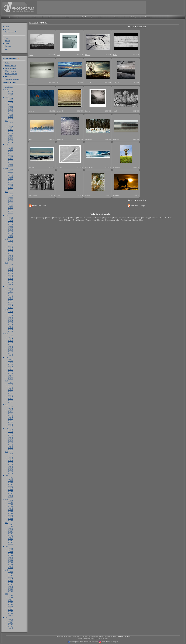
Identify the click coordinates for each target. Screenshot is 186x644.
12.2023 (10, 146)
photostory (132, 17)
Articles (7, 41)
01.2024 (10, 142)
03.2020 (10, 233)
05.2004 (10, 608)
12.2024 (10, 123)
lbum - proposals (11, 74)
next (140, 26)
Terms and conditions (124, 636)
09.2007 (10, 530)
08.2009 (10, 484)
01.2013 (10, 402)
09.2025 (10, 104)
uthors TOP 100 (11, 66)
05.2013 (10, 395)
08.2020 (10, 224)
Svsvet (87, 111)
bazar (116, 17)
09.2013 (10, 388)
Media (34, 17)
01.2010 (10, 473)
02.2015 (10, 353)
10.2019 (10, 244)
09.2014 (10, 364)
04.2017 (10, 302)
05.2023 (10, 159)
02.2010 (10, 471)
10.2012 (10, 410)
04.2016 (10, 326)
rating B (83, 17)
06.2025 (10, 110)
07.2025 (10, 108)
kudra (115, 55)
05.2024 (10, 135)
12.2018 (10, 264)
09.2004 (10, 601)
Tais (59, 195)
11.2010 (10, 455)
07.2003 (10, 628)
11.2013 (10, 384)
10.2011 (10, 433)
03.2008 (10, 517)
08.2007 (10, 532)
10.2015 (10, 339)
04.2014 (10, 373)
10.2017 (10, 292)
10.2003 (10, 623)
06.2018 (10, 275)
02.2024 (10, 140)
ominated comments (12, 79)
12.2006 (10, 548)
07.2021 (10, 202)
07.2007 (10, 533)
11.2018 (10, 266)
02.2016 (10, 330)
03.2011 (10, 446)
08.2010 (10, 461)
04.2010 (10, 468)
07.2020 (10, 226)
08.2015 (10, 342)
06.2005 (10, 582)
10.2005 (10, 575)
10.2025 (10, 102)
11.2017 (10, 290)
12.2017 (10, 288)
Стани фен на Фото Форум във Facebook (84, 642)
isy (58, 83)
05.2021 (10, 206)
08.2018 (10, 272)
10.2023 (10, 150)
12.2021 (10, 193)
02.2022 (10, 188)
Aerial (138, 218)
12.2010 (10, 454)
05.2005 (10, 584)
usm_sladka (33, 195)
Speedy (60, 167)
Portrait (49, 218)
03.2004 (10, 611)
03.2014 (10, 375)
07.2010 (10, 462)
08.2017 (10, 295)
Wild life (72, 218)
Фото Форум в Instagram (110, 642)
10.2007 (10, 528)
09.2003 (10, 624)
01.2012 (10, 426)
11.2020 (10, 219)
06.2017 (10, 299)
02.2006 (10, 566)
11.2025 (10, 101)
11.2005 (10, 574)
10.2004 (10, 599)
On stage (101, 220)
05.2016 (10, 324)
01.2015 (10, 355)
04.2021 (10, 208)
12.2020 (10, 217)
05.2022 (10, 182)
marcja (31, 111)
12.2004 (10, 595)
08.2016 (10, 319)
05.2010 (10, 466)
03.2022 (10, 186)
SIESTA (60, 139)
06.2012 (10, 417)
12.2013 (10, 383)
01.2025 (10, 119)
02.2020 (10, 235)
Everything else (78, 220)
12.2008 (10, 501)
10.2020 (10, 221)
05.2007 (10, 537)
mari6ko (116, 195)
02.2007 (10, 542)
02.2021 (10, 211)
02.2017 (10, 306)
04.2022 (10, 184)
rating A (67, 17)
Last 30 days (9, 87)
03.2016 (10, 328)
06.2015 (10, 346)
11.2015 (10, 337)
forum (100, 17)
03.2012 (10, 422)
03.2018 (10, 280)
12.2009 (10, 477)
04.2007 (10, 539)
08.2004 (10, 603)
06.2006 (10, 559)
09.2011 (10, 435)
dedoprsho (117, 83)
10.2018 (10, 268)
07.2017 (10, 297)
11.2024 (10, 124)
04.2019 (10, 255)
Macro (79, 218)
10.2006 (10, 552)
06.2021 (10, 204)
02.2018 (10, 282)
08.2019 (10, 248)
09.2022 (10, 175)
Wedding (145, 218)
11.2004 (10, 597)
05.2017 (10, 301)
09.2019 (10, 246)
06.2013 (10, 393)
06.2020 (10, 228)
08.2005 (10, 579)
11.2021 (10, 195)
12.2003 (10, 619)
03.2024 (10, 139)
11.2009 (10, 479)
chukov (88, 195)
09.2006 (10, 553)
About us (8, 46)
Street (33, 218)
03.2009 (10, 493)
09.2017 (10, 293)
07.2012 (10, 415)
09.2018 (10, 270)
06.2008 (10, 512)
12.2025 (10, 99)
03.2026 (10, 91)
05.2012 (10, 419)
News (7, 38)
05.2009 (10, 490)
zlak (59, 55)
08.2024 (10, 130)
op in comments (11, 68)
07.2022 (10, 179)
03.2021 (10, 210)
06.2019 (10, 251)
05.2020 (10, 230)
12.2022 (10, 170)
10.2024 (10, 126)
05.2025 (10, 111)
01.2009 (10, 497)
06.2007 (10, 535)
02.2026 (10, 93)
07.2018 (10, 273)
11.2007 (10, 526)
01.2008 (10, 520)
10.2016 (10, 315)
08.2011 (10, 437)
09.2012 (10, 412)
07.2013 (10, 392)
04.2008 (10, 515)
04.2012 (10, 421)
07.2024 (10, 131)
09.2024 (10, 128)
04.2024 (10, 137)
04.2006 (10, 562)
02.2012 (10, 424)
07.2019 (10, 250)
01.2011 (10, 450)
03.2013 (10, 399)
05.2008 (10, 513)
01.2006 (10, 568)
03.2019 (10, 257)
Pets (142, 220)
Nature (65, 218)
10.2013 (10, 386)
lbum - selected (10, 71)
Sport (94, 220)
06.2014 (10, 370)
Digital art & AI (156, 218)
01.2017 (10, 308)
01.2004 (10, 615)
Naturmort (87, 218)
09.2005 (10, 577)
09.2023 (10, 152)
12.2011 (10, 430)
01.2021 (10, 213)
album (50, 17)
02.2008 (10, 519)
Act (164, 218)
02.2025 (10, 117)
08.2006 (10, 555)
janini (31, 55)
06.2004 (10, 606)
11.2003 (10, 621)
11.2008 (10, 503)
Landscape (57, 218)
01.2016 (10, 331)
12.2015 (10, 335)
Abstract (68, 220)
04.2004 (10, 610)
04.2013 (10, 397)
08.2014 (10, 366)
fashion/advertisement (127, 218)
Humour (135, 220)
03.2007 (10, 541)
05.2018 (10, 277)
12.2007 (10, 524)
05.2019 (10, 253)
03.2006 (10, 564)
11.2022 (10, 172)
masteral (88, 83)
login (18, 17)
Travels (88, 220)
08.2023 (10, 153)
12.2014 (10, 359)
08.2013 (10, 390)
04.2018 (10, 279)
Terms (7, 43)
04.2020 (10, 231)
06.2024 (10, 133)
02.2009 (10, 495)
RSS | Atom (42, 206)
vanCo (115, 111)
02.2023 (10, 164)
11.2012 (10, 408)
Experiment (107, 218)
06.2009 (10, 488)
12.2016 (10, 312)
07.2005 (10, 581)
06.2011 (10, 441)
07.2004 (10, 604)
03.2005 (10, 588)
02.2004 (10, 613)
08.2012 (10, 413)
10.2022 (10, 173)
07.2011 (10, 439)
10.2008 (10, 504)
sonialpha (88, 139)
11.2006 (10, 550)
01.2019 (10, 260)
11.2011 (10, 432)
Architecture (97, 218)
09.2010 (10, 459)
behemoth (116, 167)
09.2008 (10, 506)
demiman (32, 83)
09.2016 (10, 317)
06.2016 (10, 322)
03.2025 (10, 115)
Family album (126, 220)
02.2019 (10, 259)
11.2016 (10, 313)
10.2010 (10, 457)
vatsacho (32, 167)
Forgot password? (11, 32)
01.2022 (10, 189)
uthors (7, 63)
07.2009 (10, 486)
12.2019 (10, 241)
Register (8, 29)
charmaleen (89, 167)
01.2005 (10, 591)
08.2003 (10, 626)
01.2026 (10, 95)
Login (7, 26)
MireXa (88, 55)
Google (142, 206)
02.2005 (10, 590)
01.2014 (10, 379)
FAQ (6, 49)
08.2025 (10, 106)
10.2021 (10, 197)
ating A (8, 76)
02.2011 (10, 448)
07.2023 (10, 155)
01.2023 (10, 166)
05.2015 (10, 348)
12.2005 (10, 572)
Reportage (41, 218)
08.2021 (10, 201)
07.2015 (10, 344)
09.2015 (10, 341)
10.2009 (10, 481)
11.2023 (10, 148)
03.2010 (10, 470)
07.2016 (10, 321)
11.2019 (10, 243)
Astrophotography (112, 220)
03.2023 (10, 162)
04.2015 (10, 350)
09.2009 (10, 483)
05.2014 (10, 371)
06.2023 (10, 157)
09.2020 (10, 222)
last (144, 26)
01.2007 (10, 544)
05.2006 (10, 561)
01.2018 (10, 284)
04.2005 (10, 586)
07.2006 (10, 557)
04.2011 (10, 444)
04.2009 (10, 491)
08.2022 (10, 177)
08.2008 (10, 508)
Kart (31, 139)
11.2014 (10, 361)
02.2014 (10, 377)
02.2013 (10, 400)
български (149, 17)
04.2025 (10, 113)
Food (115, 218)
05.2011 (10, 442)
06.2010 (10, 464)
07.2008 (10, 510)
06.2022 (10, 181)
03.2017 (10, 304)
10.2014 (10, 363)
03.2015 (10, 351)
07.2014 (10, 368)
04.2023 (10, 160)
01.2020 (10, 237)
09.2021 (10, 199)
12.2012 (10, 406)
